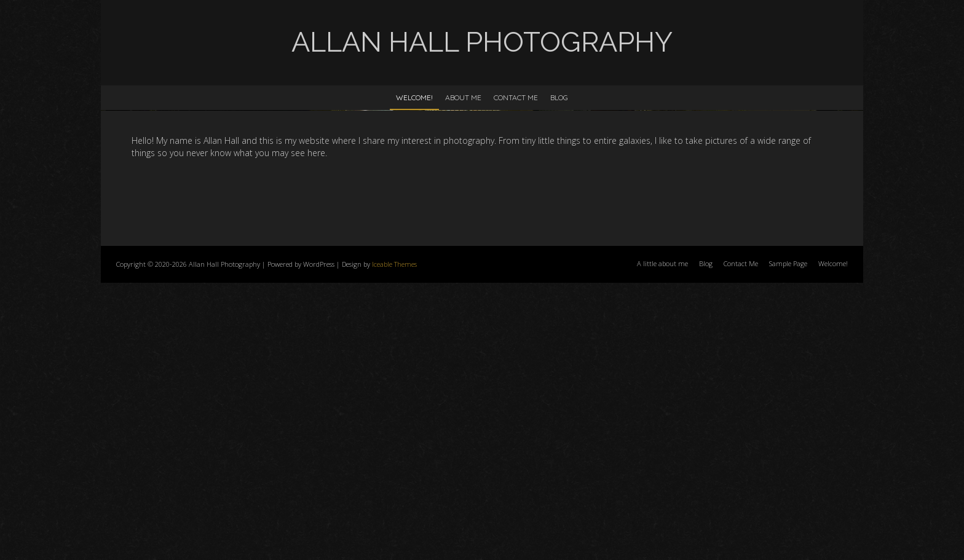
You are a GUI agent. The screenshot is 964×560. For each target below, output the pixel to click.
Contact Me (516, 97)
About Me (463, 97)
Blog (559, 97)
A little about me (662, 541)
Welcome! (414, 97)
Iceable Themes (394, 541)
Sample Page (788, 541)
